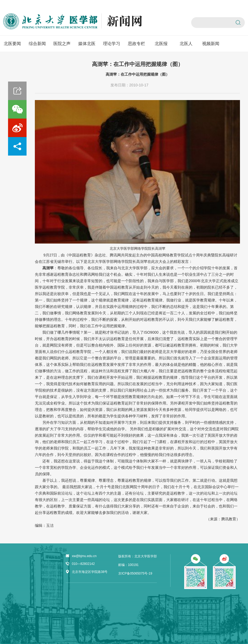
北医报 (161, 44)
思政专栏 (136, 44)
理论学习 (112, 44)
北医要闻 (12, 44)
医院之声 (62, 44)
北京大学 (117, 249)
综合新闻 (37, 44)
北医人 (186, 44)
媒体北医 (87, 44)
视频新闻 (211, 44)
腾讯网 (115, 255)
